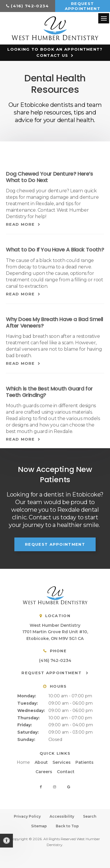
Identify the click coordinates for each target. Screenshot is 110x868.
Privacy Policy (27, 816)
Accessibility (62, 816)
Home (23, 762)
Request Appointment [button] (83, 6)
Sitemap (39, 826)
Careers (44, 772)
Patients (84, 762)
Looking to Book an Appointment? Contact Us (55, 52)
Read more (20, 224)
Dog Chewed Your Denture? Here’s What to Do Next (49, 177)
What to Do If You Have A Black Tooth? (55, 250)
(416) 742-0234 (30, 6)
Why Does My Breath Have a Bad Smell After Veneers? (54, 322)
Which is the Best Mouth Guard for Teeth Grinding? (49, 392)
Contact (66, 772)
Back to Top (67, 826)
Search (90, 816)
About (41, 762)
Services (62, 762)
